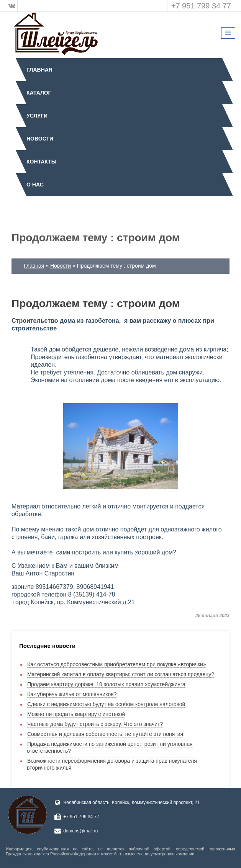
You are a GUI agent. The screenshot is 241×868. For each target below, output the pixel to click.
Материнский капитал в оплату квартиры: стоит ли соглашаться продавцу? (121, 674)
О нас (35, 185)
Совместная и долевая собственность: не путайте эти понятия (105, 734)
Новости (40, 139)
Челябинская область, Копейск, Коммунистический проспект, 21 (131, 803)
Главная (39, 70)
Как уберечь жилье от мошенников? (72, 694)
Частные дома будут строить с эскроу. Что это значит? (95, 724)
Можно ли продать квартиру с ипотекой (76, 714)
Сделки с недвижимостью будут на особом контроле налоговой (106, 704)
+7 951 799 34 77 (201, 6)
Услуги (37, 116)
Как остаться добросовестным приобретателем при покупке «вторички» (117, 664)
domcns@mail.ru (80, 831)
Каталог (39, 93)
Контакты (41, 162)
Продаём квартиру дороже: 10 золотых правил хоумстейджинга (106, 684)
